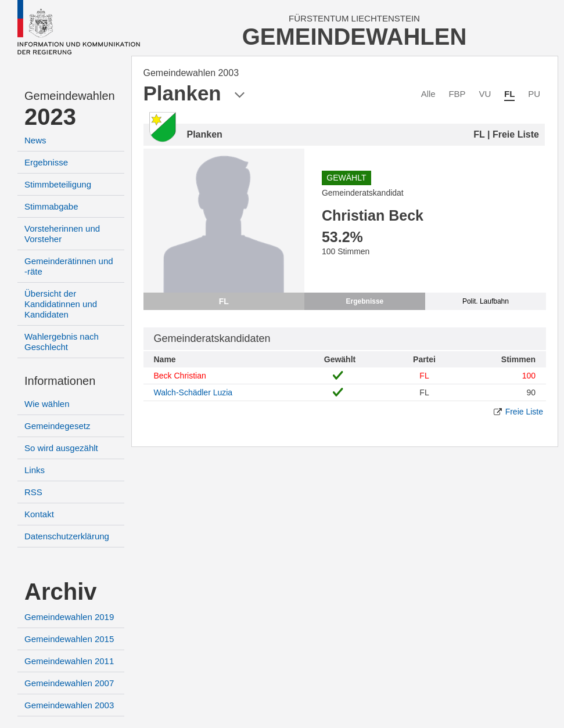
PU (534, 94)
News (35, 140)
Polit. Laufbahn (486, 301)
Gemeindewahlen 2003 (69, 705)
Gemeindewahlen (70, 96)
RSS (33, 492)
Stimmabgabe (51, 206)
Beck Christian (180, 376)
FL (509, 94)
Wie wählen (47, 404)
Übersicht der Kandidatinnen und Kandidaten (61, 304)
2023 (50, 117)
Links (35, 470)
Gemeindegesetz (57, 426)
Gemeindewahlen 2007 (69, 683)
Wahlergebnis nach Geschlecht (62, 342)
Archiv (61, 592)
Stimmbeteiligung (58, 184)
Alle (428, 94)
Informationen (60, 381)
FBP (457, 94)
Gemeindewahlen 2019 (69, 617)
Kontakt (39, 514)
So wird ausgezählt (61, 448)
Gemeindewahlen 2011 (69, 661)
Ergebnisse (46, 162)
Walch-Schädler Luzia (193, 392)
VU (485, 94)
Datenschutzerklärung (67, 536)
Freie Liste (524, 412)
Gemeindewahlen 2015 (69, 639)
